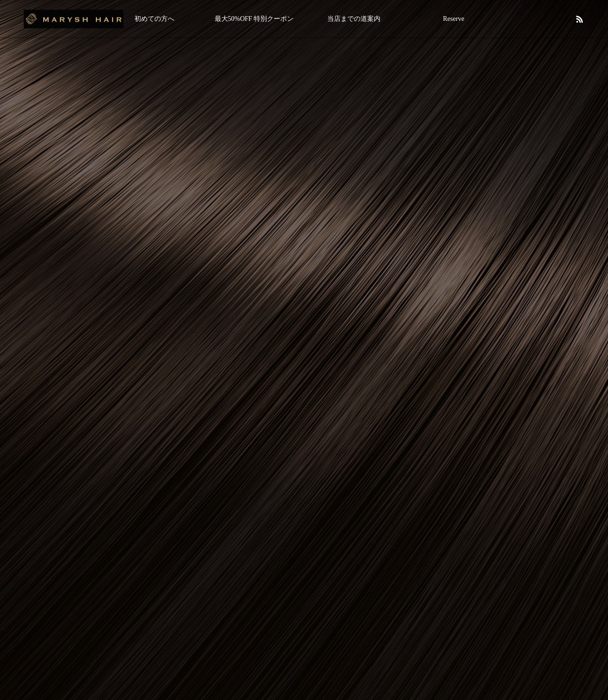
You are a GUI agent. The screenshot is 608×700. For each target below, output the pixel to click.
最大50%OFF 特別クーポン (254, 19)
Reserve (453, 19)
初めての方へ (154, 19)
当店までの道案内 (354, 19)
